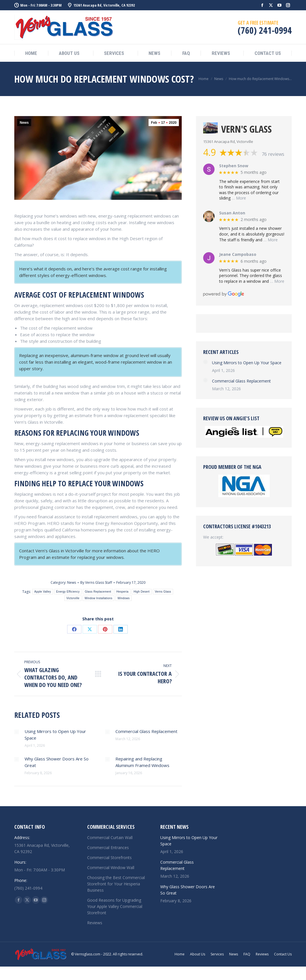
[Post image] (17, 732)
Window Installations (98, 598)
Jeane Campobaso (238, 255)
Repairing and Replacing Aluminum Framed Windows (142, 762)
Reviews (95, 923)
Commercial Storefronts (109, 857)
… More (239, 198)
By (96, 582)
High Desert (142, 592)
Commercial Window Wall (111, 868)
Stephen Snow (234, 166)
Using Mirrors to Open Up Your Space (55, 735)
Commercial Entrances (108, 847)
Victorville (73, 598)
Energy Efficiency (68, 592)
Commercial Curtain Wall (110, 837)
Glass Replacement (98, 592)
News (24, 123)
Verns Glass (163, 592)
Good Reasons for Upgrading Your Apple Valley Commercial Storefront (115, 906)
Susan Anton (232, 213)
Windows (124, 598)
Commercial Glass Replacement (146, 731)
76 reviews (273, 154)
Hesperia (122, 592)
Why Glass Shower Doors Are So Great (57, 762)
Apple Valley (43, 592)
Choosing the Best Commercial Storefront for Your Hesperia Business (116, 884)
